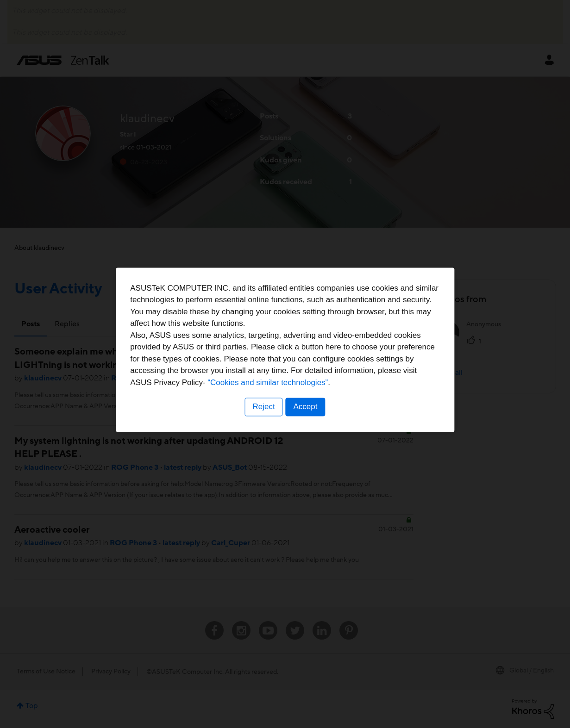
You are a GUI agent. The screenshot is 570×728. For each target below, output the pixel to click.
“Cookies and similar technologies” (313, 397)
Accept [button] (306, 421)
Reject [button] (263, 421)
